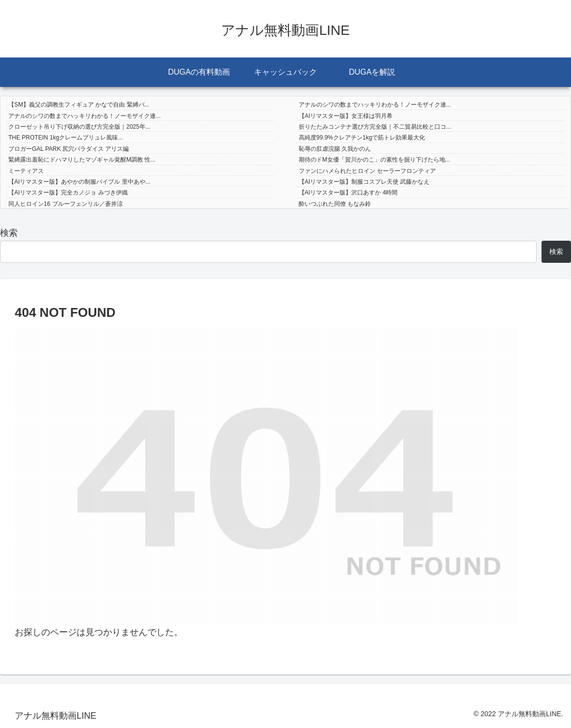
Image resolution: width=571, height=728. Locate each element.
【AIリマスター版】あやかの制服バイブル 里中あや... (79, 182)
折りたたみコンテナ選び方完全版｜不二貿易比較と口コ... (375, 127)
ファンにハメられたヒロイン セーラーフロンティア (367, 171)
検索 (9, 233)
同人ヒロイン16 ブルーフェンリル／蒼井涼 (66, 204)
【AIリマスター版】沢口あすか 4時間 (348, 193)
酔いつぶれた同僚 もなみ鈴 (335, 204)
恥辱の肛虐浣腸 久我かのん (335, 149)
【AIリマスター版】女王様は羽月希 (346, 116)
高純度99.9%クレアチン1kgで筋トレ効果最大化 (362, 138)
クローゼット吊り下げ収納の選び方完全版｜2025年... (79, 127)
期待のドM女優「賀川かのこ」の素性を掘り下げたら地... (374, 160)
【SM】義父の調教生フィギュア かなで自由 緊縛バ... (79, 105)
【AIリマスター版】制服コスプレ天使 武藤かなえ (364, 182)
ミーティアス (26, 171)
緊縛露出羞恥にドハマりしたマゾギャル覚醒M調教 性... (82, 160)
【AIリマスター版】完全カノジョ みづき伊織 (68, 193)
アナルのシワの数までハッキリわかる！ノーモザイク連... (375, 105)
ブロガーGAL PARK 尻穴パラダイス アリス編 (69, 149)
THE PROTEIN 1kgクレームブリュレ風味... (66, 138)
